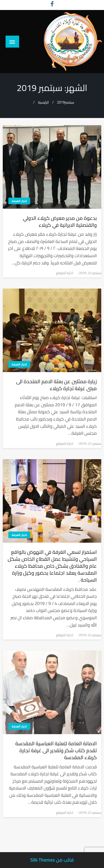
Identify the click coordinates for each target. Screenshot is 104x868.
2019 (61, 102)
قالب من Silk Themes (52, 860)
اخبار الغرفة (19, 201)
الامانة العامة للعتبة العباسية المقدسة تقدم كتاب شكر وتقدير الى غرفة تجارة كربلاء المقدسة (56, 751)
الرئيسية (44, 102)
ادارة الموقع (64, 273)
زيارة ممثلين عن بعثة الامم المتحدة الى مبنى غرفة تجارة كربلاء (56, 385)
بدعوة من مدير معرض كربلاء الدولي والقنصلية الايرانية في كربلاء (60, 222)
